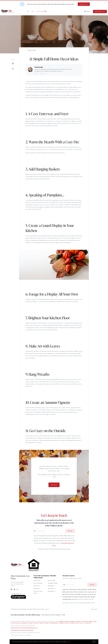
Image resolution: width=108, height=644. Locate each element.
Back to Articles (32, 50)
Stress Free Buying (38, 583)
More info (69, 642)
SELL (28, 11)
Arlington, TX (89, 623)
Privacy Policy (94, 609)
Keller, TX (79, 621)
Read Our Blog (51, 580)
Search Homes (37, 580)
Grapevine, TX (74, 621)
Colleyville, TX (68, 621)
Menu (87, 12)
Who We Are (37, 586)
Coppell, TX (37, 623)
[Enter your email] (51, 531)
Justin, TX (78, 623)
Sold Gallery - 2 (52, 589)
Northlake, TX (73, 623)
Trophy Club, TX (85, 621)
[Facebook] (11, 589)
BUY (33, 11)
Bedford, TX (91, 621)
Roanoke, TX (31, 623)
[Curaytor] (18, 598)
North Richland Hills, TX (55, 623)
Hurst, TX (14, 623)
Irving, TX (67, 623)
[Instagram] (17, 589)
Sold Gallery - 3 (52, 591)
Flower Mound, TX (25, 623)
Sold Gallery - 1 (52, 586)
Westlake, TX (62, 623)
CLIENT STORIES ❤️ (41, 11)
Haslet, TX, (48, 623)
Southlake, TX (62, 621)
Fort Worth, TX (42, 623)
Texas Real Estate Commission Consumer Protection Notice (22, 630)
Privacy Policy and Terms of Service (85, 599)
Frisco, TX (82, 623)
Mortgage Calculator (53, 583)
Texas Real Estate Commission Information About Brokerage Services (24, 628)
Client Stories (37, 589)
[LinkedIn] (14, 589)
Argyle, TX (18, 623)
